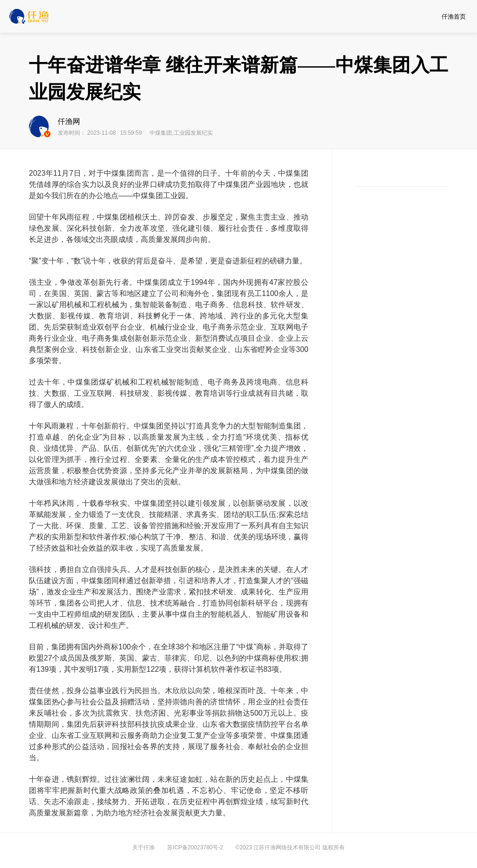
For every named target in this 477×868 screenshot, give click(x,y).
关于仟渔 (143, 847)
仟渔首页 (454, 17)
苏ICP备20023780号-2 (195, 847)
